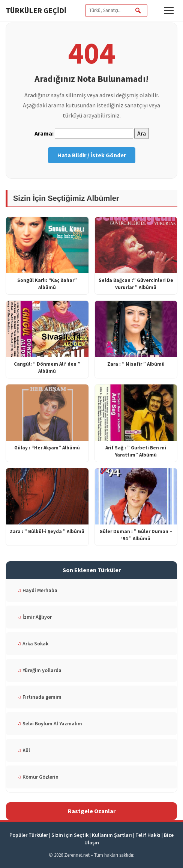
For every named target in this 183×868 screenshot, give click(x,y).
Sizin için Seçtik (70, 835)
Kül (24, 750)
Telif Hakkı (148, 835)
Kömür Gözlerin (38, 777)
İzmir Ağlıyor (34, 617)
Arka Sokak (33, 643)
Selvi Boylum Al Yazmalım (50, 723)
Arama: (44, 133)
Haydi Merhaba (37, 590)
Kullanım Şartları (112, 835)
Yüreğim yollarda (39, 670)
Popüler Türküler (29, 835)
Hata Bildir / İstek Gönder (92, 155)
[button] (169, 11)
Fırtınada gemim (39, 697)
